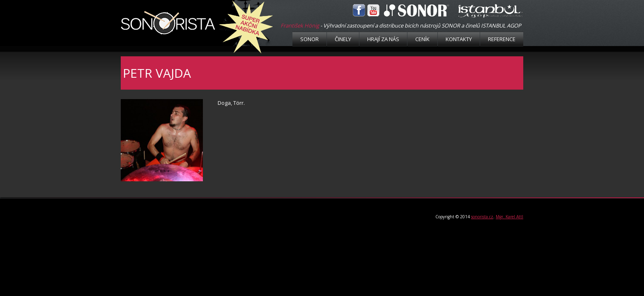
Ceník (422, 39)
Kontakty (459, 39)
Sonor (309, 39)
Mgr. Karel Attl (509, 217)
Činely (343, 39)
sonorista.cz (482, 217)
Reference (502, 39)
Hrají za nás (383, 39)
